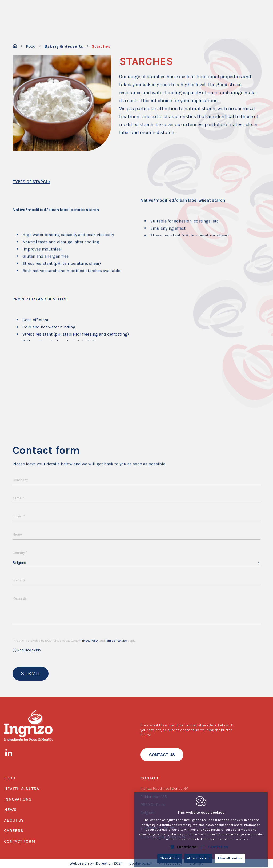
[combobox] (136, 563)
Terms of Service (116, 641)
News (10, 809)
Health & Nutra (22, 789)
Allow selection (198, 854)
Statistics (218, 843)
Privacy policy (171, 863)
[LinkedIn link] (11, 754)
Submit (31, 674)
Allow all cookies (230, 854)
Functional (187, 843)
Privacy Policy (89, 641)
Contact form (20, 841)
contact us (162, 755)
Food (10, 778)
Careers (14, 831)
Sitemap (196, 863)
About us (14, 820)
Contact (150, 778)
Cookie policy (141, 863)
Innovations (18, 799)
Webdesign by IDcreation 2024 (96, 863)
